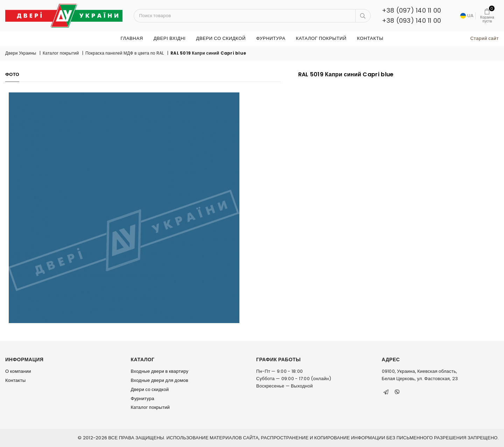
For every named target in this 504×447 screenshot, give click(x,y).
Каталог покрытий (321, 38)
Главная (132, 38)
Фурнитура (271, 38)
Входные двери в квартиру (160, 371)
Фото (12, 74)
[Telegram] (386, 392)
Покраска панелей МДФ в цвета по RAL (125, 53)
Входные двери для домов (160, 380)
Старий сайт (485, 38)
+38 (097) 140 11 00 (412, 10)
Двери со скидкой (221, 38)
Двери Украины (21, 53)
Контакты (370, 38)
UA (467, 16)
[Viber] (397, 392)
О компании (18, 371)
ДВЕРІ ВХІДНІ (170, 38)
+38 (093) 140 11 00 (412, 20)
